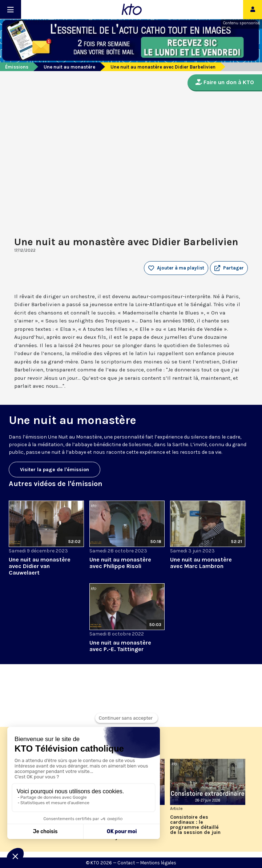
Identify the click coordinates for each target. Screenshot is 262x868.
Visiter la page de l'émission (55, 470)
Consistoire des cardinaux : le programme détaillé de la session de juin (195, 825)
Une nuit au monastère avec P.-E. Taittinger (120, 646)
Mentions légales (158, 863)
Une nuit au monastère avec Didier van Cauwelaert (40, 566)
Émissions (17, 67)
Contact (126, 863)
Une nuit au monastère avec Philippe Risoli (120, 563)
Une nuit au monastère (69, 67)
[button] (229, 268)
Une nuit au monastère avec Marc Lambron (201, 563)
